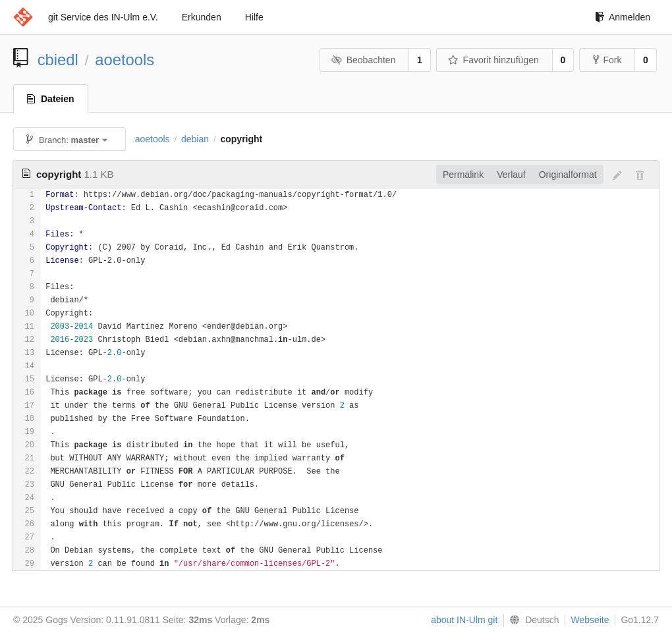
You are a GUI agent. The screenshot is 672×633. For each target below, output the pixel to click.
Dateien (51, 99)
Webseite (590, 620)
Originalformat (568, 175)
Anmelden (623, 17)
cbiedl (58, 60)
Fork (607, 60)
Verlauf (511, 175)
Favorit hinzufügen (493, 60)
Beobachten (363, 60)
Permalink (463, 175)
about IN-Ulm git (464, 620)
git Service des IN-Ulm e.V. (103, 17)
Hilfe (254, 17)
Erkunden (202, 17)
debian (195, 139)
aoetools (125, 60)
